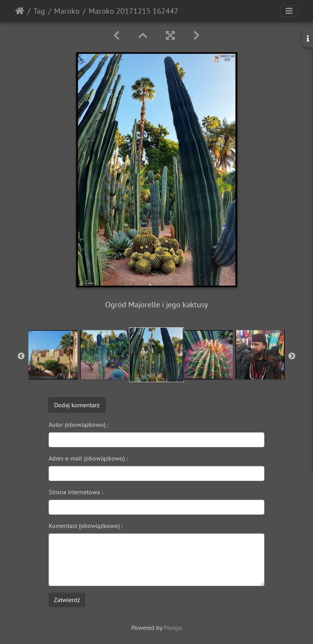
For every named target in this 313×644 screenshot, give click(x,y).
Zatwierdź (67, 600)
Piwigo (173, 628)
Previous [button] (21, 356)
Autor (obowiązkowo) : (79, 424)
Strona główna (20, 11)
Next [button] (292, 356)
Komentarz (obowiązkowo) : (86, 526)
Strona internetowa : (76, 492)
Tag (39, 11)
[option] (53, 355)
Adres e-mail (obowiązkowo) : (88, 458)
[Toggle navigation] (289, 11)
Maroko (67, 11)
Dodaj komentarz (77, 405)
